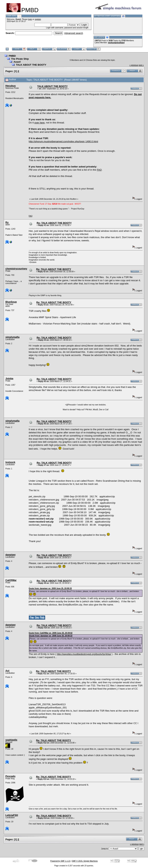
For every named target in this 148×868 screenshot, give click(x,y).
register (38, 19)
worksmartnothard (116, 43)
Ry (7, 222)
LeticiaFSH (12, 815)
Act (7, 671)
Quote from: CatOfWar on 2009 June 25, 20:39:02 (51, 633)
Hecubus (11, 86)
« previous (134, 65)
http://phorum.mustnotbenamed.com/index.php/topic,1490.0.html (63, 141)
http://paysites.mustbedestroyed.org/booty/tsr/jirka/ (84, 654)
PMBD (12, 56)
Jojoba (9, 378)
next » (141, 65)
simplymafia (12, 337)
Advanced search (74, 33)
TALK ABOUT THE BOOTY (31, 65)
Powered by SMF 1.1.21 (60, 861)
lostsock (10, 462)
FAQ (99, 170)
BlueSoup (11, 302)
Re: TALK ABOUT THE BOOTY (54, 223)
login (30, 19)
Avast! (17, 62)
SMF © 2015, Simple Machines (85, 861)
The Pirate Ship (20, 59)
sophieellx (11, 740)
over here (40, 123)
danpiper (11, 555)
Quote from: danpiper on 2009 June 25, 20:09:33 (50, 588)
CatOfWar (11, 580)
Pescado (10, 776)
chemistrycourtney (16, 269)
